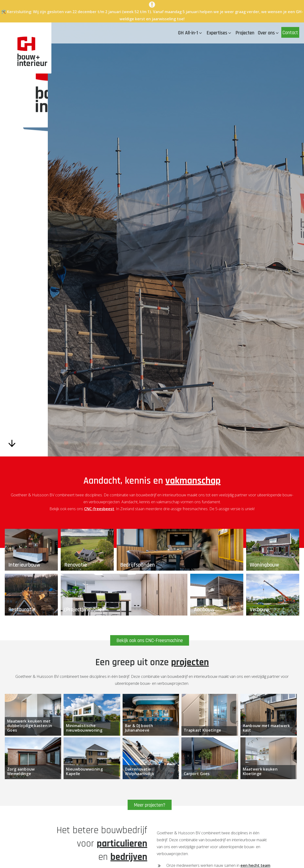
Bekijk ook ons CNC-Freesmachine (150, 641)
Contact (290, 33)
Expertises (219, 33)
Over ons (269, 33)
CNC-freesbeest (99, 509)
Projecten (245, 33)
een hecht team (255, 865)
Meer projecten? (150, 805)
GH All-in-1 (190, 33)
